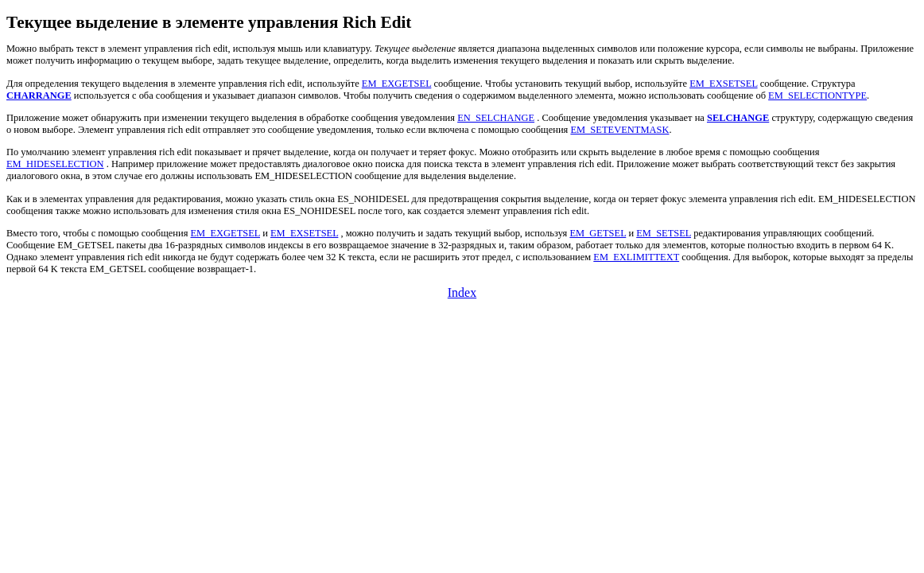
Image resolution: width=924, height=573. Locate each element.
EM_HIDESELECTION (55, 164)
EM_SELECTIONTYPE (817, 95)
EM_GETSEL (598, 233)
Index (462, 292)
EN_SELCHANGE (496, 118)
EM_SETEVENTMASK (619, 130)
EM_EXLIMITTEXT (636, 257)
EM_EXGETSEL (397, 84)
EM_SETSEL (664, 233)
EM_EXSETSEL (723, 84)
